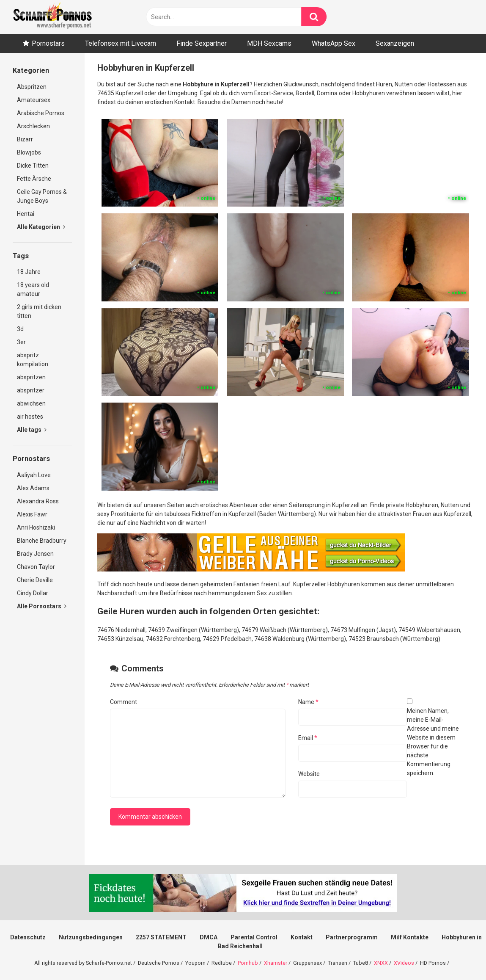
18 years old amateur (33, 289)
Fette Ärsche (34, 179)
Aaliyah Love (34, 475)
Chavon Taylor (36, 567)
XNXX (381, 963)
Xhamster (276, 963)
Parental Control (254, 937)
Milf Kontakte (410, 937)
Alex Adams (33, 488)
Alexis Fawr (32, 514)
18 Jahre (29, 272)
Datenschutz (28, 937)
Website (309, 774)
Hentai (26, 214)
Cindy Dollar (33, 593)
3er (21, 342)
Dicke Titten (33, 166)
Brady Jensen (35, 554)
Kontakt (302, 937)
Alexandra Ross (38, 501)
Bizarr (25, 139)
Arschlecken (33, 126)
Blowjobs (29, 152)
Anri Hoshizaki (36, 527)
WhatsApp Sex (334, 43)
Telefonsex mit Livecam (121, 43)
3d (20, 329)
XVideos (404, 963)
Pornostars (48, 43)
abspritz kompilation (33, 360)
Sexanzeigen (395, 43)
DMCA (209, 937)
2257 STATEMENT (161, 937)
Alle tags (32, 430)
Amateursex (34, 100)
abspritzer (31, 390)
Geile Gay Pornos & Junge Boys (42, 196)
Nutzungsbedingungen (91, 937)
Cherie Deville (35, 580)
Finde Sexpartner (202, 43)
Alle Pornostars (42, 606)
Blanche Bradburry (42, 541)
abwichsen (31, 403)
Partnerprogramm (352, 937)
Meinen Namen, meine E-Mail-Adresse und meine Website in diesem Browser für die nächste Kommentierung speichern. (433, 742)
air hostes (30, 417)
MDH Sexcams (269, 43)
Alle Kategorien (41, 227)
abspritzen (31, 377)
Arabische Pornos (41, 113)
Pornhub (248, 963)
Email (308, 738)
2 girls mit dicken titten (39, 311)
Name (308, 702)
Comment (124, 702)
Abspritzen (32, 87)
